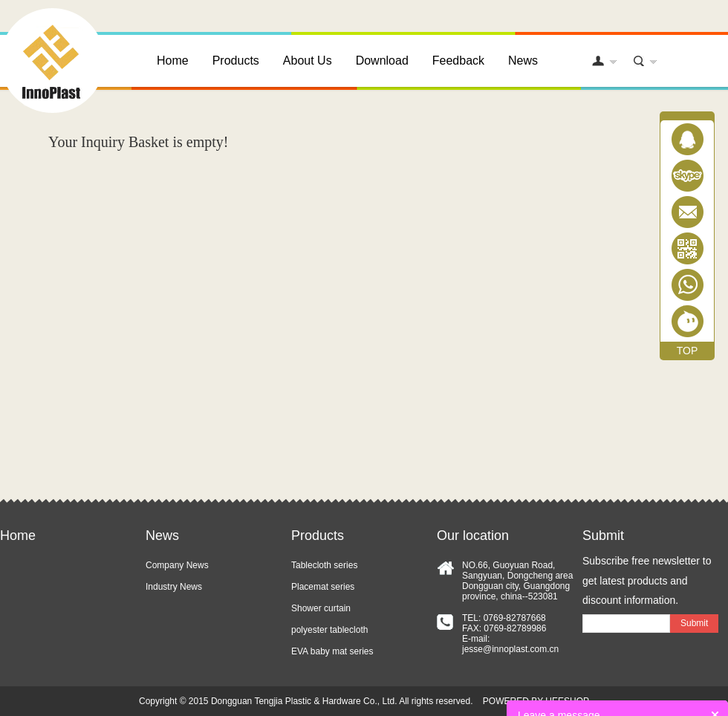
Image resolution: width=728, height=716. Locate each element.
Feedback (458, 61)
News (523, 61)
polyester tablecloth (329, 630)
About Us (308, 61)
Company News (177, 565)
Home (173, 61)
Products (236, 61)
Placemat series (323, 587)
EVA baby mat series (332, 651)
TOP (688, 351)
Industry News (174, 587)
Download (382, 61)
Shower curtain (321, 608)
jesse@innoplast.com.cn (510, 649)
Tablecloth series (324, 565)
